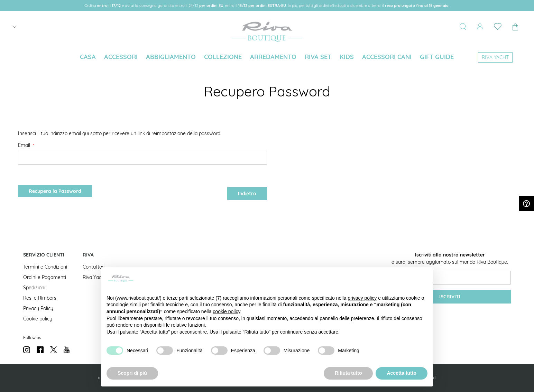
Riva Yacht (94, 277)
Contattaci (94, 267)
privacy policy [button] (362, 298)
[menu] (267, 58)
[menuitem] (88, 57)
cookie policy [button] (226, 311)
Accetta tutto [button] (402, 373)
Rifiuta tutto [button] (348, 373)
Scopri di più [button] (132, 373)
